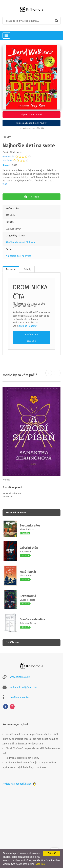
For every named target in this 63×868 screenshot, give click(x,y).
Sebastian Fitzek (28, 623)
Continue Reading (27, 326)
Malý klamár (28, 572)
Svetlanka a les (30, 525)
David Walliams (12, 152)
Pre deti (7, 137)
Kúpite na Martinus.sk (32, 114)
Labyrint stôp (29, 548)
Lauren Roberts (27, 600)
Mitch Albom (26, 576)
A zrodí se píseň (12, 487)
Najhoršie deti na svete (18, 256)
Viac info (40, 864)
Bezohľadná (28, 596)
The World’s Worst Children (20, 242)
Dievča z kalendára (33, 619)
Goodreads (8, 157)
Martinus (7, 161)
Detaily (27, 269)
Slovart (6, 165)
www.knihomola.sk (20, 677)
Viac (5, 184)
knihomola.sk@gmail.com (24, 687)
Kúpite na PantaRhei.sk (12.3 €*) (32, 123)
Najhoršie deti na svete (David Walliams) (29, 305)
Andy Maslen (26, 551)
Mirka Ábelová (27, 529)
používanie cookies (20, 697)
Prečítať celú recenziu (32, 338)
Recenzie (11, 269)
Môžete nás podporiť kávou (19, 784)
